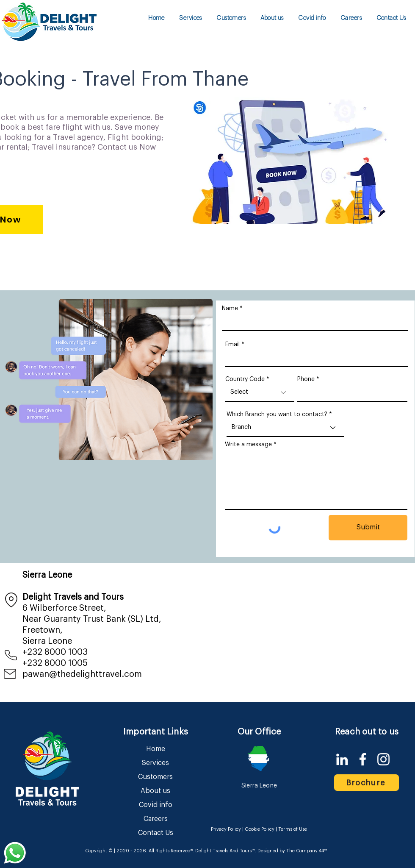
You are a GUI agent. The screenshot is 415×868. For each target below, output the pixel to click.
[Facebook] (363, 759)
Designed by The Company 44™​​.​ (292, 851)
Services (155, 763)
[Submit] (368, 528)
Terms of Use (293, 829)
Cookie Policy (259, 829)
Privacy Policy (226, 829)
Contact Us (156, 833)
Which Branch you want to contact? (277, 415)
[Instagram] (383, 759)
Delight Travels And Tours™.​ (226, 851)
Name (230, 309)
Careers (156, 819)
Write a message (248, 445)
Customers (155, 777)
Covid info (156, 805)
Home (156, 749)
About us (155, 791)
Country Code (245, 379)
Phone (306, 379)
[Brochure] (367, 783)
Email (232, 345)
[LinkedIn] (342, 759)
